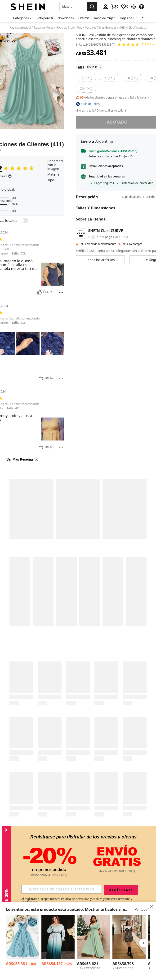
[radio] (86, 78)
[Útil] (40, 292)
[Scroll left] (137, 18)
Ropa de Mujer (44, 28)
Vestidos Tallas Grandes (101, 28)
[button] (73, 7)
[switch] (24, 220)
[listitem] (22, 941)
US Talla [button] (95, 67)
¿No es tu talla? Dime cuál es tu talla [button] (101, 111)
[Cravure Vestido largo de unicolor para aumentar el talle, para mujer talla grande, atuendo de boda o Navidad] (94, 937)
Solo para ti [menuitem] (45, 18)
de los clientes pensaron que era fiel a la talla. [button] (113, 97)
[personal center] (106, 7)
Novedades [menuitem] (66, 18)
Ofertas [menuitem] (84, 18)
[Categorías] (22, 18)
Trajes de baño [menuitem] (130, 18)
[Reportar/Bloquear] (61, 292)
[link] (115, 6)
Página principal (20, 28)
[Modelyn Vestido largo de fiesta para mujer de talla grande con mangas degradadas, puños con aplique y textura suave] (58, 937)
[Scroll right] (142, 18)
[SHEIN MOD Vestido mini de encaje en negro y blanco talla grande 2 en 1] (129, 937)
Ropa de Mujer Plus (69, 28)
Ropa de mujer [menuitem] (104, 18)
